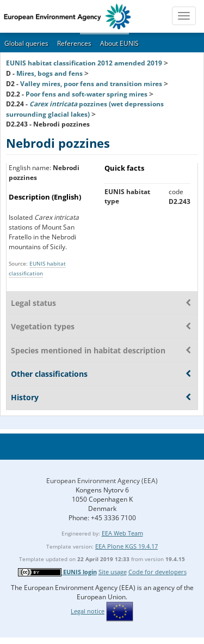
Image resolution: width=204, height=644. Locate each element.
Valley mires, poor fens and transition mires (91, 84)
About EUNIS (119, 43)
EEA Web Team (122, 533)
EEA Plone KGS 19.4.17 (126, 546)
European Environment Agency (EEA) (102, 481)
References (74, 43)
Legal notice (88, 611)
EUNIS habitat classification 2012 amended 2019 (84, 63)
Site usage (113, 572)
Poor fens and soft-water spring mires (86, 94)
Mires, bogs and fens (50, 73)
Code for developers (157, 572)
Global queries (26, 43)
